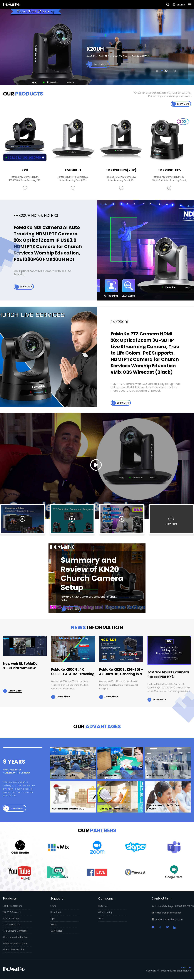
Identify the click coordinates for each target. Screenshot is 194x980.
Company (108, 899)
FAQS (53, 907)
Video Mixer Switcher (14, 950)
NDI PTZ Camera (12, 913)
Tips (53, 919)
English (179, 5)
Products (12, 899)
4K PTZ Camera (11, 919)
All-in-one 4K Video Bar (15, 938)
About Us (103, 907)
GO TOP (186, 968)
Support (58, 899)
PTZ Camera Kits (12, 925)
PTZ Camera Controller (15, 932)
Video (53, 925)
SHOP (101, 919)
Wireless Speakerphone (15, 944)
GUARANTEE (56, 932)
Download (56, 913)
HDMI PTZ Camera (13, 907)
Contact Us (162, 899)
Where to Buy (105, 913)
